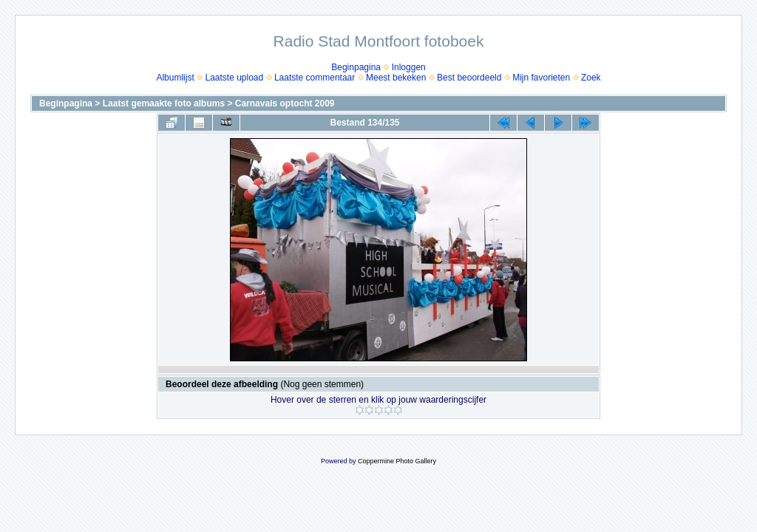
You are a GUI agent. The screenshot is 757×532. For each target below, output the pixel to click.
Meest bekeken (396, 78)
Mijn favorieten (541, 78)
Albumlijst (175, 78)
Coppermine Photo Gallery (397, 461)
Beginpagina (356, 67)
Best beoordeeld (469, 78)
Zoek (591, 78)
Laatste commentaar (315, 78)
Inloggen (409, 67)
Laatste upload (234, 78)
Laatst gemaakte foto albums (164, 103)
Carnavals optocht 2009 (285, 103)
